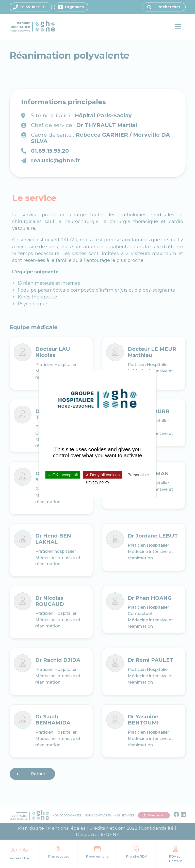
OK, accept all (63, 475)
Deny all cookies (103, 475)
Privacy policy (97, 482)
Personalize (138, 475)
